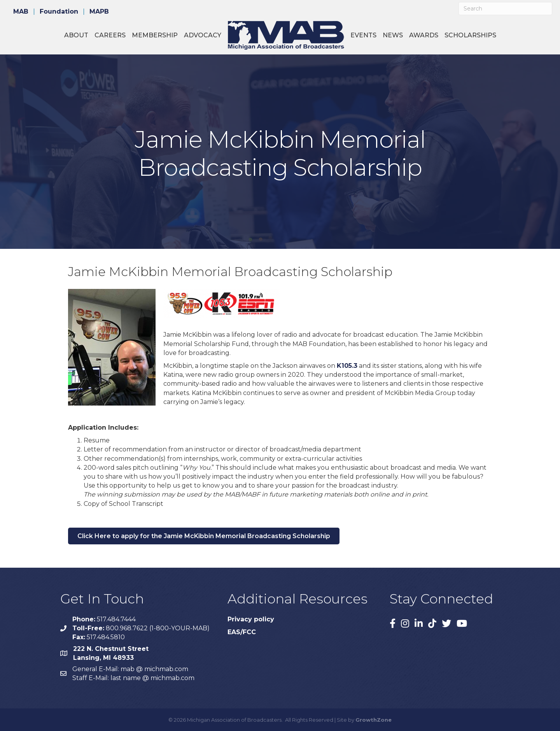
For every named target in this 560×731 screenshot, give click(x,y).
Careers (110, 35)
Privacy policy (251, 619)
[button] (204, 536)
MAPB (99, 12)
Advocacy (203, 35)
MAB (21, 12)
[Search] (505, 9)
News (393, 35)
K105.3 (347, 366)
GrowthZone (374, 720)
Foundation (59, 12)
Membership (155, 35)
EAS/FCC (242, 632)
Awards (424, 35)
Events (363, 35)
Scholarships (470, 35)
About (76, 35)
